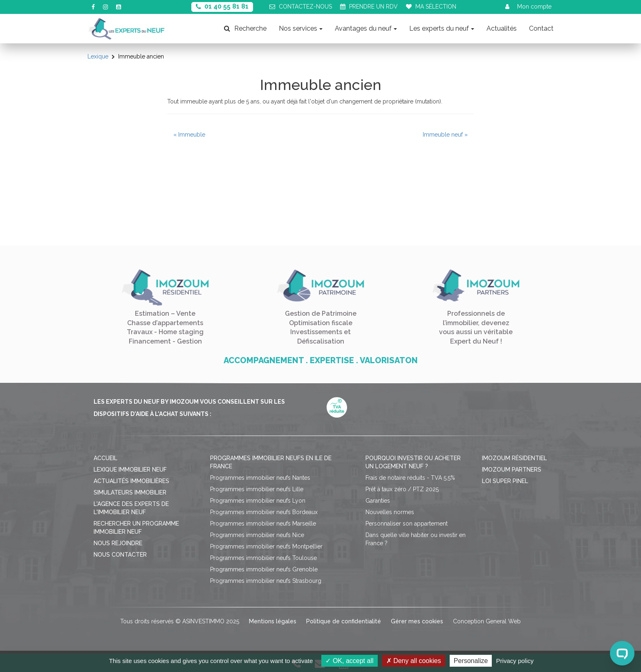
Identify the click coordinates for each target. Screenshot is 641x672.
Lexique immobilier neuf (130, 470)
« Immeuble (189, 135)
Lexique (98, 56)
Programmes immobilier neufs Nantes (260, 478)
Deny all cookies (414, 661)
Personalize (471, 661)
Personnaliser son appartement (407, 524)
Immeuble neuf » (445, 135)
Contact (541, 28)
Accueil (105, 458)
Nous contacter (120, 555)
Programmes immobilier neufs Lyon (258, 501)
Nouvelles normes (390, 512)
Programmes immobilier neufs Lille (257, 489)
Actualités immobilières (131, 481)
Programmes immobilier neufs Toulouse (263, 558)
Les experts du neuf (442, 28)
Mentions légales (273, 621)
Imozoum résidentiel (514, 458)
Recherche (245, 28)
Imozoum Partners (512, 470)
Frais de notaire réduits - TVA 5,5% (410, 478)
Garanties (378, 501)
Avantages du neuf (366, 28)
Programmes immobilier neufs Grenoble (264, 569)
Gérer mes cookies (417, 621)
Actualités (502, 28)
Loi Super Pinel (505, 481)
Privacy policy (515, 661)
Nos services (301, 28)
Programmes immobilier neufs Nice (257, 535)
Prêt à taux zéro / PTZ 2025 (402, 489)
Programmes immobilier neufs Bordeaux (264, 512)
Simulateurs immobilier (130, 492)
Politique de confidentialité (344, 621)
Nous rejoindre (118, 543)
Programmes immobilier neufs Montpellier (266, 546)
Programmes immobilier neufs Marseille (263, 524)
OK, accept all (349, 661)
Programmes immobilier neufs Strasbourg (266, 581)
